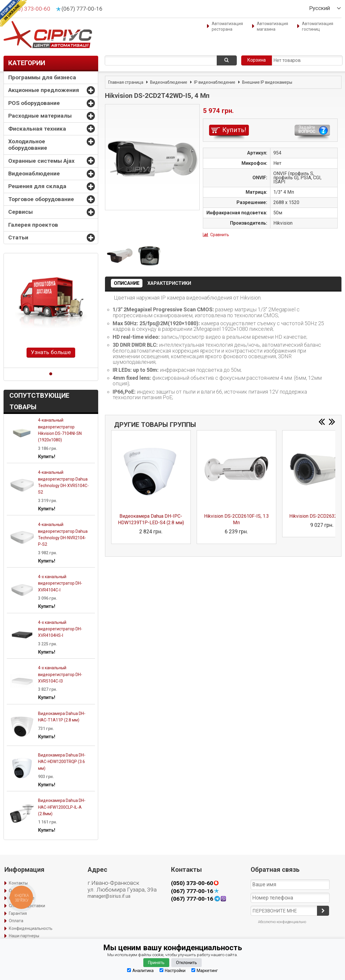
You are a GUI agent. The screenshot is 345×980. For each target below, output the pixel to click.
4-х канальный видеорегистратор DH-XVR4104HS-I (60, 629)
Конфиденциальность (31, 928)
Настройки (172, 970)
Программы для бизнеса (42, 77)
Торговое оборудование (41, 199)
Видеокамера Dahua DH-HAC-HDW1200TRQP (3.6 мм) (62, 762)
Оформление (22, 898)
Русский (319, 8)
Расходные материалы (40, 116)
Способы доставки (27, 906)
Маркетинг (205, 970)
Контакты (18, 883)
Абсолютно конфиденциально (282, 922)
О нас (14, 891)
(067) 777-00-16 (82, 9)
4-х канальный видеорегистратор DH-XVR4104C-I (60, 583)
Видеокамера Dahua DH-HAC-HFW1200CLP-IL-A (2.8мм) (62, 807)
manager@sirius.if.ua (109, 896)
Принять (156, 963)
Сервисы (20, 212)
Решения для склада (37, 186)
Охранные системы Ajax (41, 161)
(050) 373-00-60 (30, 9)
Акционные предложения (44, 90)
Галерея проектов (33, 225)
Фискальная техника (37, 129)
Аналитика (140, 970)
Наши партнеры (24, 936)
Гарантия (18, 913)
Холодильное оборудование (28, 145)
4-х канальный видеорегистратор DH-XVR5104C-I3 (60, 674)
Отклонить (187, 963)
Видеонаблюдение (34, 174)
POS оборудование (34, 103)
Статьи (18, 237)
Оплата (16, 921)
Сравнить (220, 235)
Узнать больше (51, 352)
